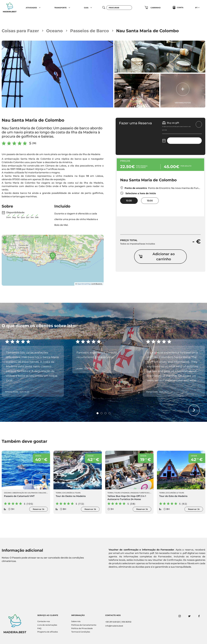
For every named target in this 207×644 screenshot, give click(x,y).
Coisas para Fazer (20, 31)
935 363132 (127, 622)
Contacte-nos (44, 621)
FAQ (39, 628)
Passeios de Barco (90, 31)
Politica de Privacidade (82, 628)
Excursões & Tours (72, 493)
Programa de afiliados (48, 632)
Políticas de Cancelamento (84, 625)
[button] (40, 8)
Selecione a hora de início (138, 193)
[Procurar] (119, 8)
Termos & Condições (81, 632)
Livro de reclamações (47, 625)
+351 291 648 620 (113, 622)
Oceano (54, 31)
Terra (59, 493)
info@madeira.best (114, 626)
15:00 (150, 201)
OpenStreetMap (84, 284)
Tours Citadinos (122, 493)
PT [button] (196, 8)
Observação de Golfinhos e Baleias (29, 493)
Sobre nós (76, 621)
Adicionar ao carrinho (157, 257)
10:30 (129, 201)
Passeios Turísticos (140, 493)
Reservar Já (38, 509)
